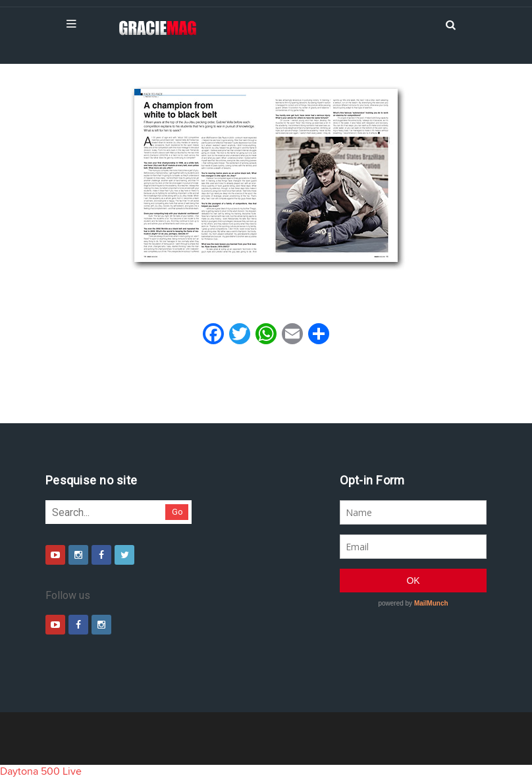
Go (177, 512)
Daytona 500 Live (41, 771)
